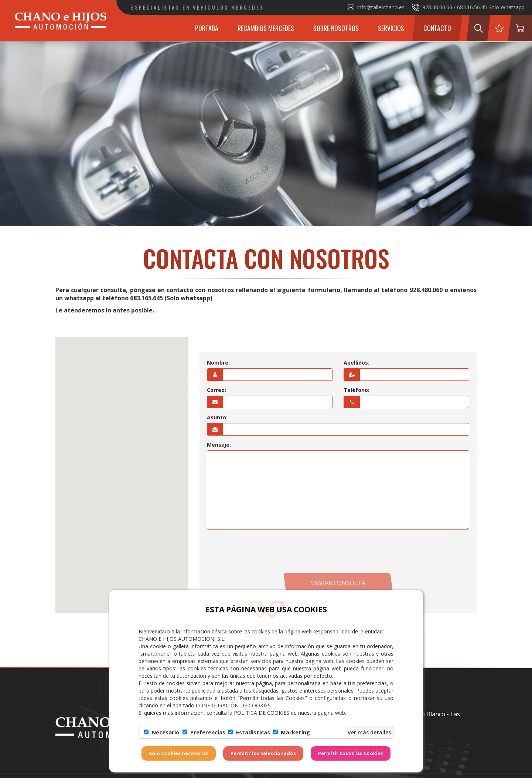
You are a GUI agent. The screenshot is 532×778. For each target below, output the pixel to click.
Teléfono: (357, 390)
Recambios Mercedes (266, 28)
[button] (122, 468)
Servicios (391, 28)
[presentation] (338, 551)
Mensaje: (219, 445)
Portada (207, 28)
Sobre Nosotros (336, 28)
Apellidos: (357, 363)
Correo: (216, 390)
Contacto (437, 28)
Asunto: (217, 417)
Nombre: (218, 363)
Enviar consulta (338, 583)
